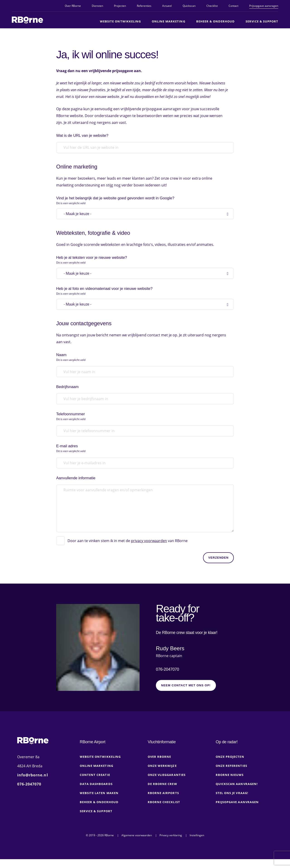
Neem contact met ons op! (186, 694)
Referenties (144, 6)
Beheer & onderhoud (99, 811)
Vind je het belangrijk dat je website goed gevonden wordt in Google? (144, 204)
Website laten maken (99, 802)
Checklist (212, 6)
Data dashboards (96, 793)
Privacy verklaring (171, 844)
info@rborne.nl (33, 784)
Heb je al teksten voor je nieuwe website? (144, 265)
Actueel (167, 6)
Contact (233, 6)
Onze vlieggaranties (167, 784)
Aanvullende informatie (76, 487)
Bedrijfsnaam (67, 395)
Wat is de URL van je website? (82, 138)
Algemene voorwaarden (137, 844)
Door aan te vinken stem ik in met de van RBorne (128, 548)
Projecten (120, 6)
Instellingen (197, 844)
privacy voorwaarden (149, 548)
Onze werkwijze (162, 775)
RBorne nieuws (230, 784)
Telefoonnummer (144, 425)
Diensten (97, 6)
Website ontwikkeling (120, 21)
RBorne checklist (164, 811)
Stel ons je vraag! (232, 802)
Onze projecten (230, 765)
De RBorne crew (162, 793)
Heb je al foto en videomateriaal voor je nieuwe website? (144, 297)
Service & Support (262, 21)
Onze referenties (231, 775)
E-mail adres (144, 457)
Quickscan (189, 6)
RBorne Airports (163, 802)
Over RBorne (73, 6)
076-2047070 (167, 676)
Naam (144, 365)
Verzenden (218, 564)
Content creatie (95, 784)
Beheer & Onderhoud (216, 21)
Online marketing (169, 21)
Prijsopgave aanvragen (264, 6)
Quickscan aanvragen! (237, 793)
